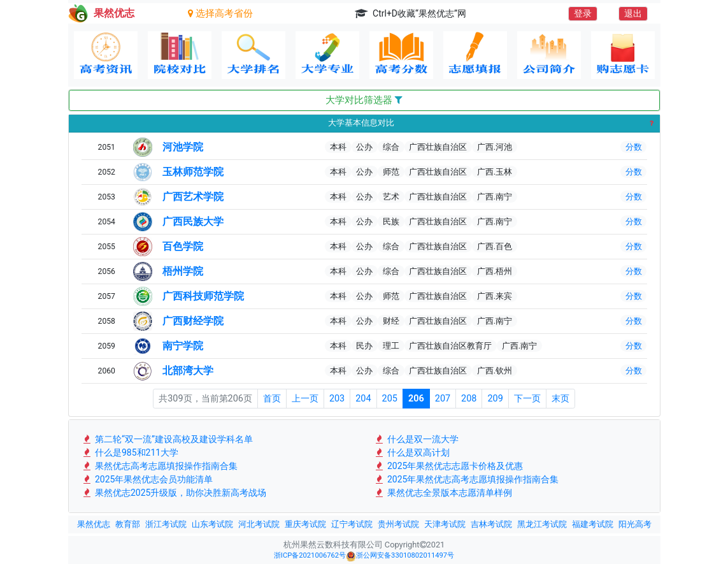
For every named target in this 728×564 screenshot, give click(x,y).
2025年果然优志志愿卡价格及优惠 (449, 466)
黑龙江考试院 (542, 524)
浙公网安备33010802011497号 (400, 556)
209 (495, 399)
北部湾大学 (188, 371)
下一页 (527, 399)
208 (469, 399)
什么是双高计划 (412, 452)
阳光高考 (635, 524)
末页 (560, 399)
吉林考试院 (491, 524)
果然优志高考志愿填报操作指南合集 (160, 466)
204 (363, 399)
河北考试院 (259, 524)
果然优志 (94, 524)
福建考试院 (593, 524)
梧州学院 (183, 271)
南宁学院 (183, 346)
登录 (583, 13)
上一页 (305, 399)
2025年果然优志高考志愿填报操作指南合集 (467, 479)
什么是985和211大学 (130, 452)
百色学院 (183, 246)
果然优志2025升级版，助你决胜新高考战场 (174, 493)
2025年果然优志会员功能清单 (147, 479)
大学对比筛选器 (364, 100)
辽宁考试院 (352, 524)
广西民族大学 (193, 221)
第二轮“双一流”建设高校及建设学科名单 (167, 439)
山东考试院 (212, 524)
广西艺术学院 (193, 197)
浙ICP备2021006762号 (310, 555)
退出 (633, 13)
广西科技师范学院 (203, 296)
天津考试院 (445, 524)
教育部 (128, 524)
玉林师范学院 (193, 172)
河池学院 (183, 147)
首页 (272, 399)
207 (443, 399)
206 (416, 399)
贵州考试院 (398, 524)
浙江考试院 (166, 524)
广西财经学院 (193, 321)
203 (337, 399)
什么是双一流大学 (416, 439)
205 (390, 399)
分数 (634, 147)
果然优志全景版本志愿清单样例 (443, 493)
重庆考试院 (305, 524)
